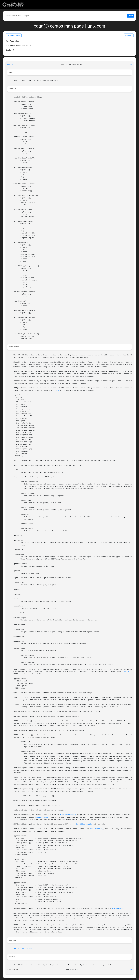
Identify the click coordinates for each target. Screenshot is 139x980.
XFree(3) (57, 390)
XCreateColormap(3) (68, 815)
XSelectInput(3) (97, 829)
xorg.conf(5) (27, 949)
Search (130, 16)
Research (129, 35)
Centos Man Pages (14, 35)
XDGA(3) (10, 64)
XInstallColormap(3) (83, 824)
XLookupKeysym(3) (119, 909)
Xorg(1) (17, 949)
